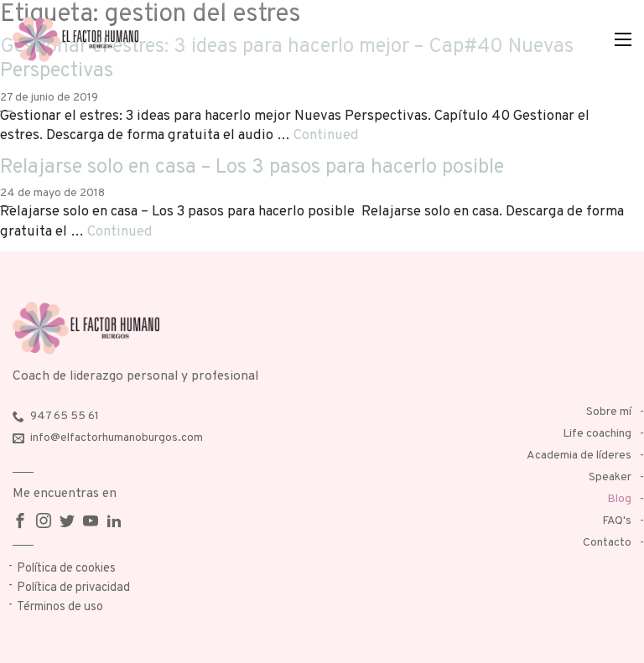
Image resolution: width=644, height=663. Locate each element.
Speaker (610, 477)
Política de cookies (66, 569)
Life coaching (597, 434)
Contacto (607, 543)
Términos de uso (60, 607)
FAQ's (617, 521)
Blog (619, 499)
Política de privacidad (73, 588)
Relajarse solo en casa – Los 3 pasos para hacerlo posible (252, 168)
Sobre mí (609, 412)
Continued (326, 135)
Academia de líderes (579, 456)
